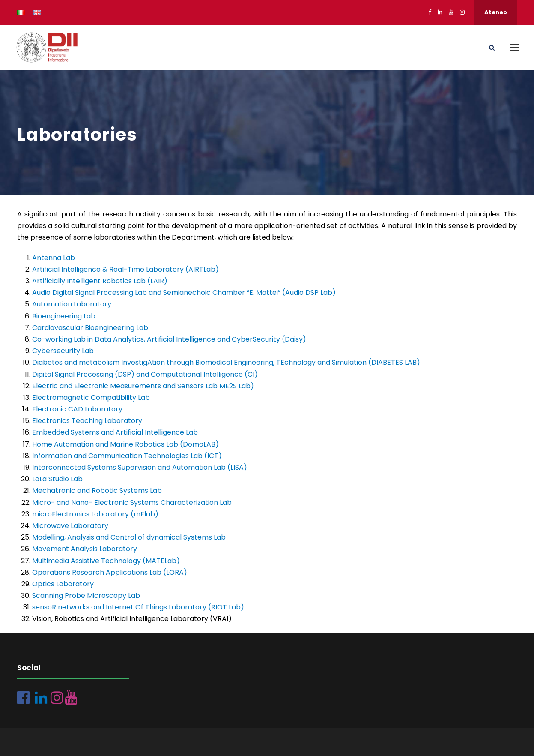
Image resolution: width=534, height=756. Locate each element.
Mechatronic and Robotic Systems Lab (97, 490)
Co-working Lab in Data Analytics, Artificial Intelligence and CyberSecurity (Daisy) (169, 339)
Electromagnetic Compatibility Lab (91, 397)
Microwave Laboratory (70, 526)
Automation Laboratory (72, 304)
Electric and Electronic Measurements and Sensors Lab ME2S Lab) (143, 386)
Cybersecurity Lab (63, 351)
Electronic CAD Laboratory (77, 409)
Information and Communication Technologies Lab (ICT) (127, 456)
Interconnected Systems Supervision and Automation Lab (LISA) (140, 467)
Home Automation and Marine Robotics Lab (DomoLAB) (125, 444)
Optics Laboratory (63, 584)
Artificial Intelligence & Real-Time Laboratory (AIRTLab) (125, 269)
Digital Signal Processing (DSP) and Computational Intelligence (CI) (145, 374)
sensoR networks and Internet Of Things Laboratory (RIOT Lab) (138, 607)
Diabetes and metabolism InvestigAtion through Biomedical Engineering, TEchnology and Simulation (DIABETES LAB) (226, 362)
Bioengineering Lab (64, 316)
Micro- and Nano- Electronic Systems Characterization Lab (132, 502)
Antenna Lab (54, 258)
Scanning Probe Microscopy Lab (86, 595)
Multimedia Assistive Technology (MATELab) (106, 561)
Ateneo (496, 12)
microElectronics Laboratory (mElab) (95, 514)
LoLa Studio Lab (57, 479)
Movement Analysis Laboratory (85, 549)
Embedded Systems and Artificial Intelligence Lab (115, 432)
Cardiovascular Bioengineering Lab (90, 328)
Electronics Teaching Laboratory (87, 421)
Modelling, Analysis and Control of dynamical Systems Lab (129, 537)
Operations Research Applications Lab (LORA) (110, 572)
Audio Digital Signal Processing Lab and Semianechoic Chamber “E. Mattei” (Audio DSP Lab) (184, 292)
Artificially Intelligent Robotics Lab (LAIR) (100, 281)
